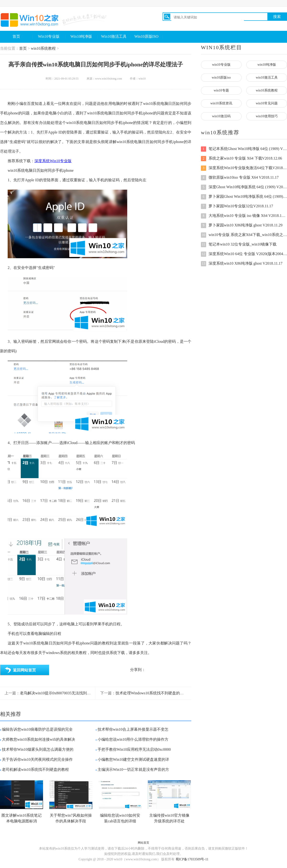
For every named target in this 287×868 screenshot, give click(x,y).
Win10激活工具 (114, 36)
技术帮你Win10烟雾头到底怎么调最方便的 (38, 749)
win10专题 (221, 90)
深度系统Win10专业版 (53, 161)
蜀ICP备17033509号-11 (192, 859)
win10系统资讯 (221, 103)
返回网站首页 (24, 670)
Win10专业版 (49, 36)
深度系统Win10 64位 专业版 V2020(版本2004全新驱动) (244, 254)
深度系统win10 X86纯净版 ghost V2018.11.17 (242, 264)
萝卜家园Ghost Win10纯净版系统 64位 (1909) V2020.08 (244, 197)
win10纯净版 (267, 65)
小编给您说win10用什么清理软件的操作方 (133, 739)
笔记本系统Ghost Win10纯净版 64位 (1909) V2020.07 (244, 149)
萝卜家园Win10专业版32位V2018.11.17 (237, 206)
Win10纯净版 (81, 36)
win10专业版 (221, 65)
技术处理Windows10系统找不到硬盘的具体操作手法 (159, 693)
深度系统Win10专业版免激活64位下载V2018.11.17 (244, 168)
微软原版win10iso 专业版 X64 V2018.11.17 (240, 178)
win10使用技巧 (267, 116)
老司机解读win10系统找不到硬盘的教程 (35, 769)
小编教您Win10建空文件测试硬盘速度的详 (133, 759)
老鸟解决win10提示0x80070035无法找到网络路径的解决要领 (71, 693)
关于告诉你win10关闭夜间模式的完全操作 (37, 759)
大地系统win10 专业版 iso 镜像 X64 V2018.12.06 (244, 216)
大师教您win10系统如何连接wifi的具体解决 (39, 739)
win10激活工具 (267, 78)
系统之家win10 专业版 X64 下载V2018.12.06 (241, 159)
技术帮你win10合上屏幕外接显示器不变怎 (133, 729)
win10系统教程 (43, 48)
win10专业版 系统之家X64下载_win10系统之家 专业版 (244, 235)
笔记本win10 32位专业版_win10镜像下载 (239, 245)
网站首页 (143, 843)
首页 (16, 36)
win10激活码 (221, 116)
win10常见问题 (267, 103)
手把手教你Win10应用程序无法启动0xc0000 (134, 749)
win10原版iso (221, 78)
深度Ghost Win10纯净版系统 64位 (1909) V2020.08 (244, 187)
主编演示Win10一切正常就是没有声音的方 (133, 769)
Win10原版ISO (146, 36)
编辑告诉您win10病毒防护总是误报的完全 (37, 729)
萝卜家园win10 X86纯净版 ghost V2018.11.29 (242, 225)
